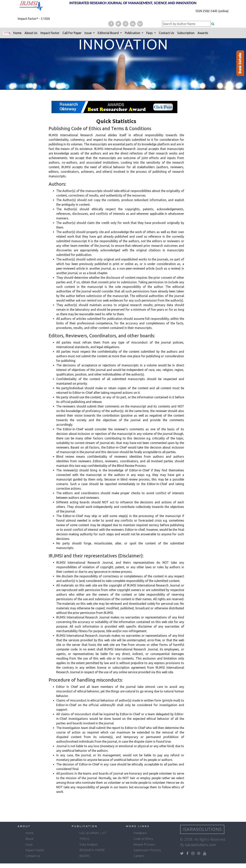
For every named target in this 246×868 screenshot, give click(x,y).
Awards (203, 33)
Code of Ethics (143, 839)
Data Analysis (89, 844)
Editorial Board (109, 33)
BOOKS (85, 856)
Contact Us (167, 33)
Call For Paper (72, 33)
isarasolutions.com (201, 845)
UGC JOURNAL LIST (93, 833)
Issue (88, 33)
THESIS (84, 839)
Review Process (144, 844)
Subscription (186, 33)
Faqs (150, 33)
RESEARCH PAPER (92, 850)
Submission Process (147, 850)
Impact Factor (50, 33)
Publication (133, 33)
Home (17, 33)
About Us (31, 33)
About (29, 839)
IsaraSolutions (202, 829)
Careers (139, 856)
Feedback (140, 833)
